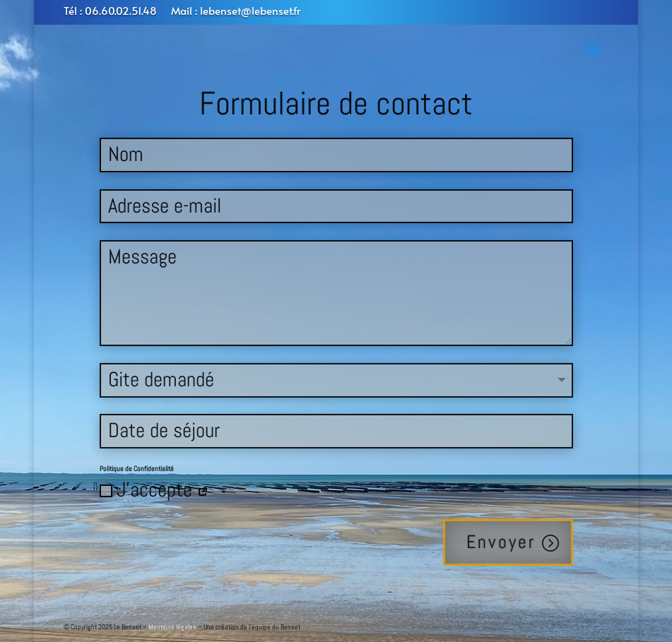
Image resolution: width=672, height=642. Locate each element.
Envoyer (501, 542)
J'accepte (154, 490)
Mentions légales (172, 627)
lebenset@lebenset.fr (250, 10)
